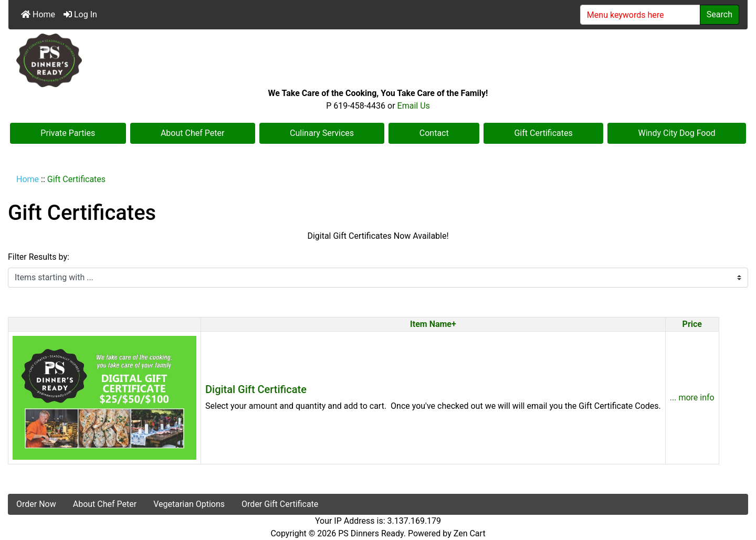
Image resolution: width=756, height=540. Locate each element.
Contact (434, 133)
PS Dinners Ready (371, 533)
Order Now (36, 504)
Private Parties (68, 133)
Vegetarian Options (189, 504)
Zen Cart (470, 533)
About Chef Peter (192, 133)
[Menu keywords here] (640, 15)
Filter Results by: (39, 257)
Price (692, 324)
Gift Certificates (543, 133)
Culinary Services (322, 133)
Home (38, 14)
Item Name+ (433, 324)
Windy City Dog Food (677, 133)
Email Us (414, 106)
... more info (692, 398)
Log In (80, 14)
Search (720, 14)
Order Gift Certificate (280, 504)
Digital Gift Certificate (256, 389)
